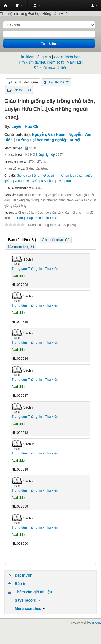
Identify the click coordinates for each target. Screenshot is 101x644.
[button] (19, 5)
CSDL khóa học (67, 57)
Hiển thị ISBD (21, 90)
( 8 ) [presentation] (22, 240)
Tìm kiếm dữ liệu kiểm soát (41, 62)
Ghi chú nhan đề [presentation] (56, 240)
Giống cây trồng (43, 181)
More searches (30, 609)
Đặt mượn (24, 575)
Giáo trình (22, 181)
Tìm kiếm (49, 43)
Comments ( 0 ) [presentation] (21, 246)
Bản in (21, 584)
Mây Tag (74, 62)
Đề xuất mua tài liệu (50, 68)
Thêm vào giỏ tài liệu (33, 592)
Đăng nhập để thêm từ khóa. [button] (37, 218)
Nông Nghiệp (46, 155)
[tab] (22, 240)
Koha (97, 623)
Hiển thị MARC (58, 82)
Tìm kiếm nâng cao (35, 57)
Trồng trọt (64, 181)
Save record (27, 600)
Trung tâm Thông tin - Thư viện (6, 6)
